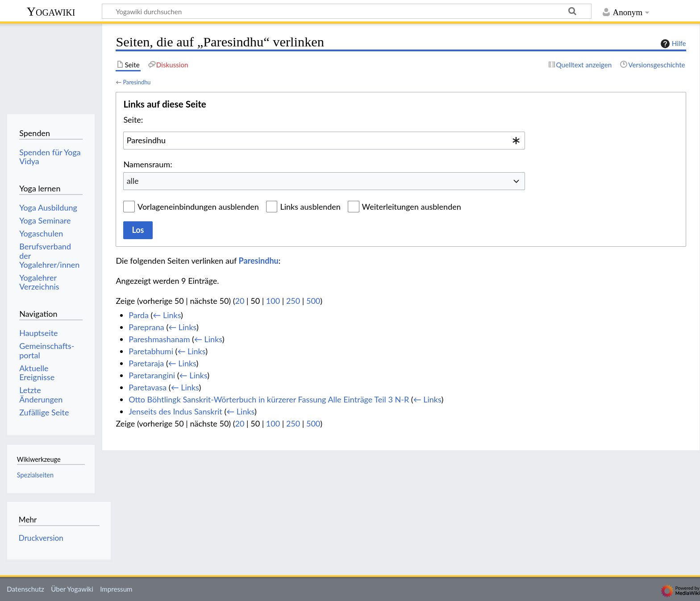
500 (313, 301)
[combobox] (324, 141)
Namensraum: (148, 164)
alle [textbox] (133, 181)
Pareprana (146, 327)
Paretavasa (148, 387)
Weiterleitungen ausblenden (412, 207)
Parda (139, 315)
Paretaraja (146, 363)
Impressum (116, 589)
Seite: (133, 120)
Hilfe (672, 44)
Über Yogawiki (72, 589)
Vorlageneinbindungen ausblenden (198, 207)
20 (240, 301)
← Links (167, 315)
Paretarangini (152, 375)
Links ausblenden (310, 207)
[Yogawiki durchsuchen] (347, 11)
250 (293, 301)
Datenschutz (25, 589)
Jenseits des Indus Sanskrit (175, 411)
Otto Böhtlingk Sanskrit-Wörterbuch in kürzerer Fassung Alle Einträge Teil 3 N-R (269, 399)
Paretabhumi (151, 351)
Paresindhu (137, 82)
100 (273, 301)
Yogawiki (51, 11)
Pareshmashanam (159, 339)
